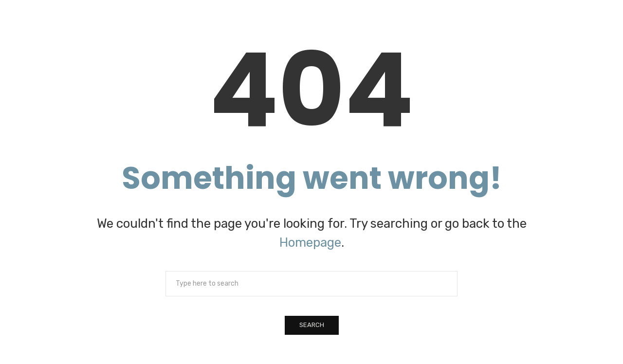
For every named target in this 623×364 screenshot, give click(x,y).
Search (312, 325)
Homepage (310, 242)
